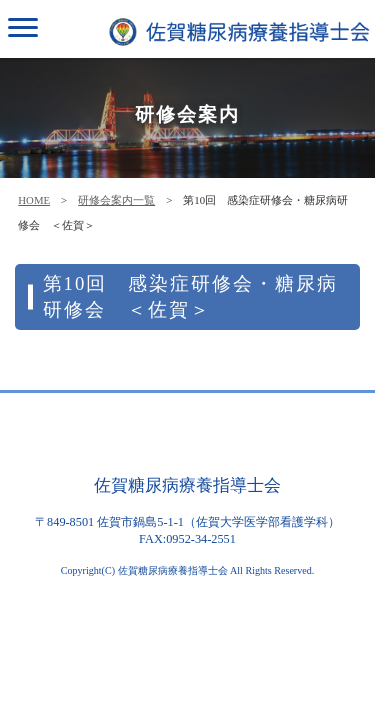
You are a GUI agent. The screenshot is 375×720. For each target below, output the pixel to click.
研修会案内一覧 (116, 200)
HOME (34, 200)
